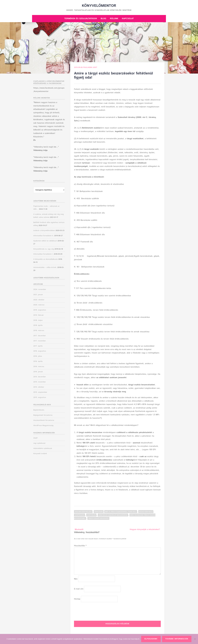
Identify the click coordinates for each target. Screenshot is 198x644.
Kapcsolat (128, 19)
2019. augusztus (40, 310)
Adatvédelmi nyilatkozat (43, 448)
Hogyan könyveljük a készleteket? (145, 529)
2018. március (39, 331)
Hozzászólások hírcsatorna (44, 420)
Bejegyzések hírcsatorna (43, 415)
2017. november (40, 341)
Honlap (77, 599)
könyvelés (91, 515)
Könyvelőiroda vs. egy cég (44, 249)
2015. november (40, 382)
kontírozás (79, 515)
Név (76, 579)
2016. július (38, 356)
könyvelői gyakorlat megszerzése (113, 515)
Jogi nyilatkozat (39, 443)
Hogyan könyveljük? (83, 512)
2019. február (39, 315)
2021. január (38, 295)
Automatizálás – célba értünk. (45, 267)
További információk (177, 639)
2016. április (38, 361)
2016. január (38, 372)
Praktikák (99, 512)
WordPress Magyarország (43, 425)
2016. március (39, 367)
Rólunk (114, 19)
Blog (103, 19)
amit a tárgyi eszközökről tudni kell (121, 512)
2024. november (40, 289)
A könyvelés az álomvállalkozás (46, 259)
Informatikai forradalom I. (43, 254)
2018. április (38, 325)
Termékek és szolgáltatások (81, 19)
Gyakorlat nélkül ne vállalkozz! (45, 241)
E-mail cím (79, 589)
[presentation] (93, 611)
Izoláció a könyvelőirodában (44, 230)
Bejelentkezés (39, 410)
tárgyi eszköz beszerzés (98, 518)
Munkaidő (79, 529)
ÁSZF (35, 438)
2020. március (39, 305)
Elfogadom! (151, 639)
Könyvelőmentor (99, 6)
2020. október (39, 300)
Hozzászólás (80, 546)
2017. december (40, 336)
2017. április (38, 346)
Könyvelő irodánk (40, 454)
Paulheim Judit (90, 67)
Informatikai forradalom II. (44, 236)
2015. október (39, 387)
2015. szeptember (40, 392)
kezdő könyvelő (146, 512)
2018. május (38, 320)
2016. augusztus (40, 351)
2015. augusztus (40, 397)
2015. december (40, 377)
